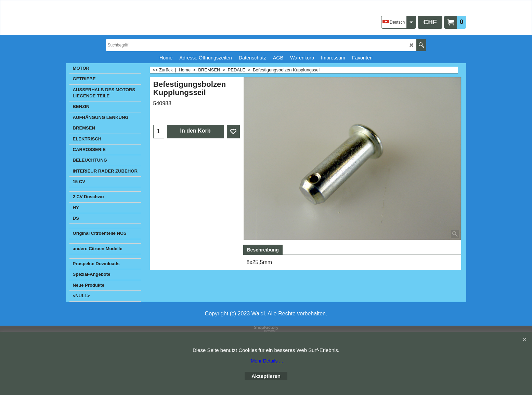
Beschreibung (263, 250)
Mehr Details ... (267, 361)
